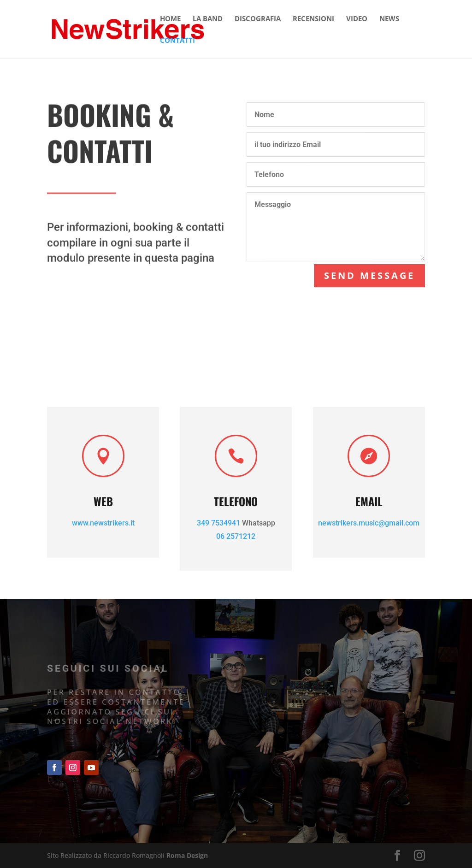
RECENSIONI (313, 19)
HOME (170, 19)
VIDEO (357, 19)
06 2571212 (236, 536)
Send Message (369, 275)
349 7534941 (218, 523)
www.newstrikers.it (103, 523)
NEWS (389, 19)
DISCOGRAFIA (258, 19)
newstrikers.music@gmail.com (369, 523)
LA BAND (208, 19)
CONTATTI (177, 41)
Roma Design (187, 855)
